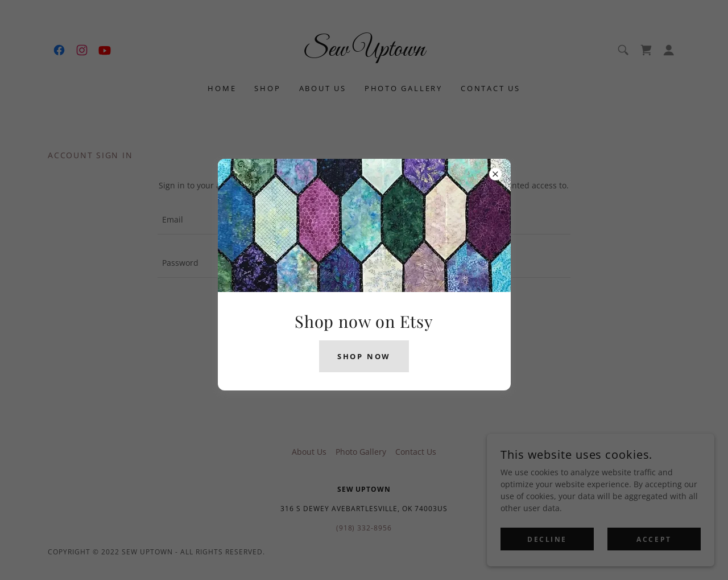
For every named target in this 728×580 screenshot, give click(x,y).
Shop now (364, 356)
